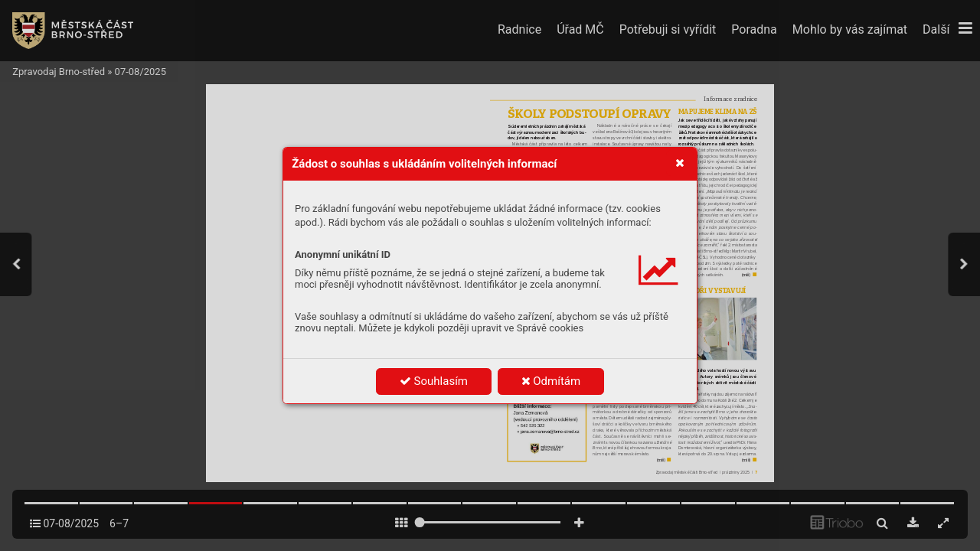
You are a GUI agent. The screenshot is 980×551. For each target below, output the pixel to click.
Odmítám (551, 381)
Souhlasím (434, 381)
